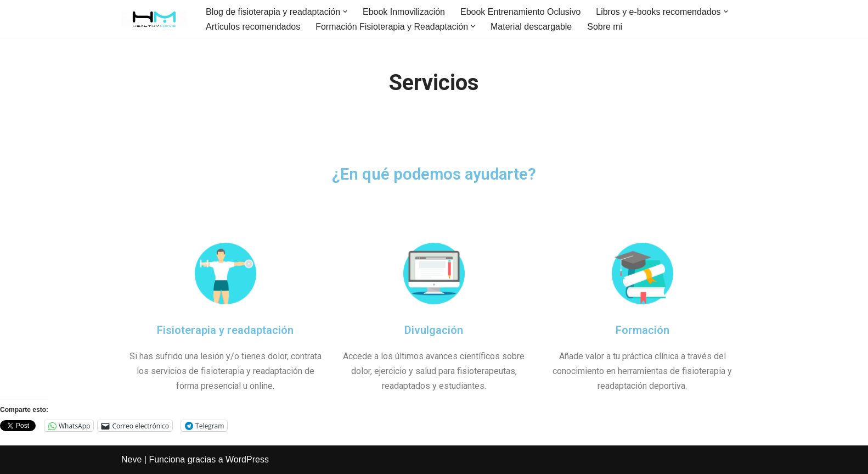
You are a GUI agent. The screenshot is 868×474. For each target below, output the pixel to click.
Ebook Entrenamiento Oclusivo (521, 12)
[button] (346, 12)
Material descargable (532, 27)
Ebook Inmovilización (404, 12)
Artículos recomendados (253, 27)
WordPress (247, 460)
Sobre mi (605, 27)
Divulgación (434, 330)
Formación (642, 330)
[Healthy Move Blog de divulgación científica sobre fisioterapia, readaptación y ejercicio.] (154, 19)
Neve (131, 460)
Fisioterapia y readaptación (225, 330)
